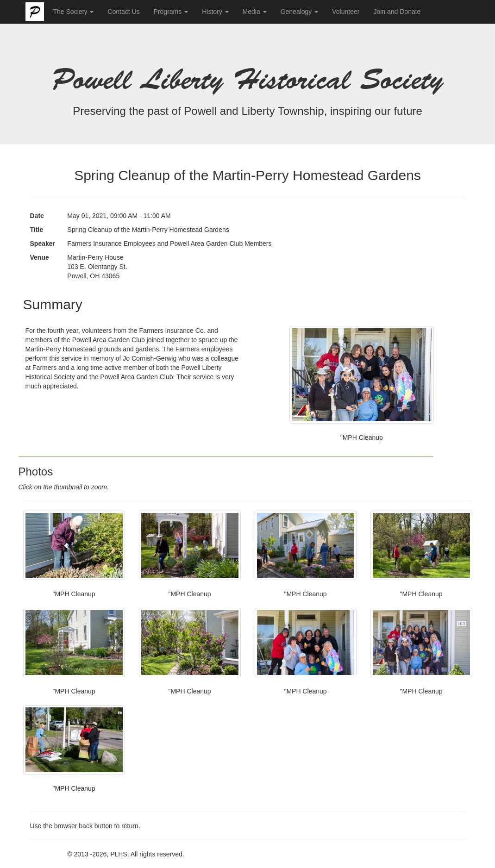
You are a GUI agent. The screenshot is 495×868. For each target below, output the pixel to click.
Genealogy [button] (300, 12)
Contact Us (123, 12)
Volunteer (346, 12)
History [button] (215, 12)
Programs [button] (171, 12)
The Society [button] (74, 12)
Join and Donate (397, 12)
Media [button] (255, 12)
